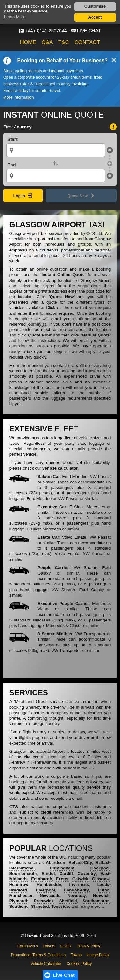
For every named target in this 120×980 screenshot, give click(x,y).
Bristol (48, 873)
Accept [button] (95, 17)
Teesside (60, 906)
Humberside (49, 885)
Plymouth (19, 901)
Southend (19, 906)
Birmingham (62, 868)
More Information (19, 97)
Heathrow (19, 885)
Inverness (79, 885)
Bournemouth (23, 873)
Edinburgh (42, 879)
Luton (104, 890)
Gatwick (80, 879)
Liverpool (46, 890)
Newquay (77, 895)
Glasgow (101, 879)
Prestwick (44, 901)
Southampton (96, 901)
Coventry (87, 873)
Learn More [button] (15, 17)
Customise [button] (95, 6)
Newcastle (50, 895)
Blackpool (100, 868)
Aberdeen (56, 863)
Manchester (21, 895)
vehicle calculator (60, 468)
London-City (76, 890)
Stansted (40, 906)
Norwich (101, 895)
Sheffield (68, 901)
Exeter (62, 879)
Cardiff (66, 873)
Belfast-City (80, 863)
